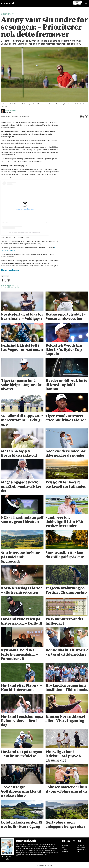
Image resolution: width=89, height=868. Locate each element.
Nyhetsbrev (77, 2)
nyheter (5, 276)
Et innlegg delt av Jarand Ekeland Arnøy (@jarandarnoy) (25, 232)
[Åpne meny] (86, 4)
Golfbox (75, 5)
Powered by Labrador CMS (45, 865)
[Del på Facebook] (81, 116)
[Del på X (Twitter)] (84, 116)
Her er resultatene (10, 270)
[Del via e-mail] (87, 116)
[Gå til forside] (8, 4)
